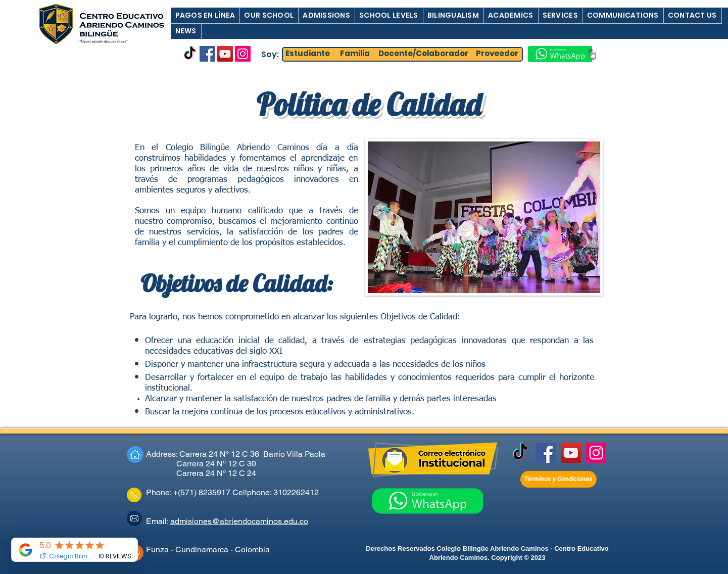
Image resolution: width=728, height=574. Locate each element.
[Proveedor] (497, 54)
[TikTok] (190, 54)
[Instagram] (243, 54)
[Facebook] (207, 54)
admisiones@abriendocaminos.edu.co (239, 521)
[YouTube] (225, 54)
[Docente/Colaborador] (423, 54)
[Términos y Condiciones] (559, 479)
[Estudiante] (308, 54)
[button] (205, 15)
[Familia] (355, 54)
